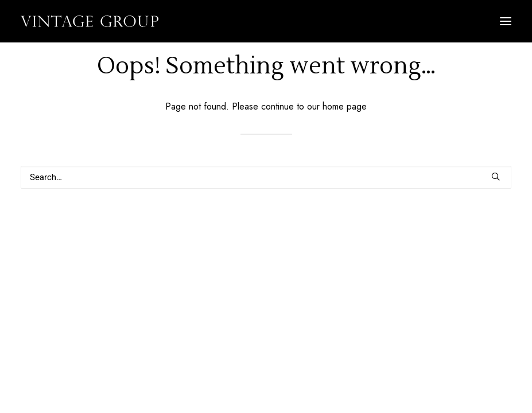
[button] (506, 21)
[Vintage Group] (90, 21)
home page (345, 106)
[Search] (266, 177)
